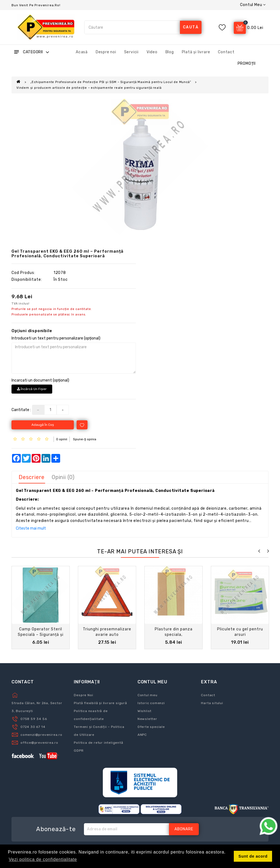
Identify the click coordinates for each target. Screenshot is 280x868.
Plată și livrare (196, 52)
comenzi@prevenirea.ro (41, 735)
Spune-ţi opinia (85, 439)
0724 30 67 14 (33, 727)
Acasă (82, 52)
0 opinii (62, 439)
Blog (170, 52)
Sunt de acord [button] (253, 856)
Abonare (184, 829)
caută (191, 27)
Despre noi (106, 52)
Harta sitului (212, 703)
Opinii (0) (63, 477)
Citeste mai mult (31, 528)
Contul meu (148, 695)
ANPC (142, 735)
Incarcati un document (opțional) (40, 380)
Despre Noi (83, 695)
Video (152, 52)
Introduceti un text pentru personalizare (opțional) (56, 338)
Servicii (131, 52)
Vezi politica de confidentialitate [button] (43, 859)
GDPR (79, 751)
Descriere (32, 477)
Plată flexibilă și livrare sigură (100, 703)
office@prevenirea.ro (39, 743)
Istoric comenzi (151, 703)
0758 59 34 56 (34, 719)
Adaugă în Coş (43, 425)
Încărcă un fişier (32, 389)
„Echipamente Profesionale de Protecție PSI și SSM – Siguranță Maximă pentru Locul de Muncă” (111, 82)
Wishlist (145, 711)
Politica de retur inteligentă (98, 743)
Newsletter (147, 719)
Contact (226, 52)
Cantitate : (21, 410)
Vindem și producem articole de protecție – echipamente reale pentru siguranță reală (89, 88)
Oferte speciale (151, 727)
